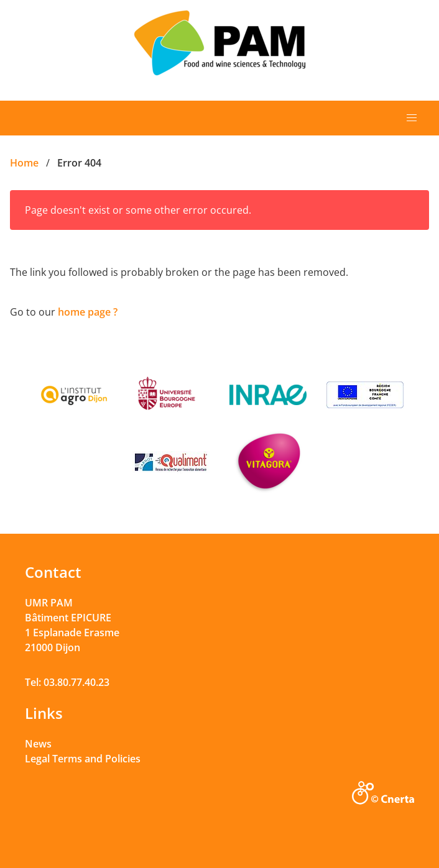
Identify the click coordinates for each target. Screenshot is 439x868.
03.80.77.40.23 (76, 682)
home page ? (88, 312)
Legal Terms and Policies (83, 759)
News (38, 744)
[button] (412, 118)
